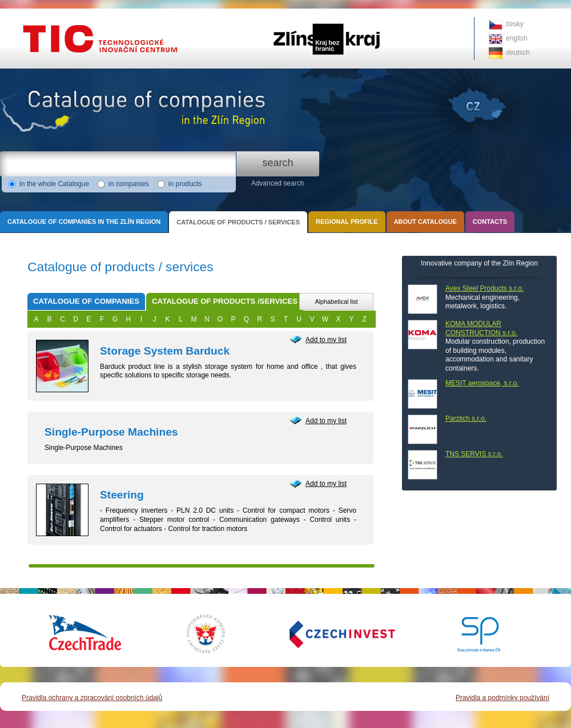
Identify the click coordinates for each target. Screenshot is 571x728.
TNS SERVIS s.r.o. (474, 454)
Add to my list (326, 340)
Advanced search (278, 183)
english (517, 38)
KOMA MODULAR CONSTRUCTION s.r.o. (481, 328)
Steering (122, 495)
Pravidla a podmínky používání (502, 698)
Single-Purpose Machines (111, 432)
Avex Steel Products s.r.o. (484, 288)
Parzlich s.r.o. (466, 419)
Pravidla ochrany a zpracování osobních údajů (92, 698)
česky (515, 24)
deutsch (518, 53)
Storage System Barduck (165, 351)
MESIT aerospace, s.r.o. (482, 383)
